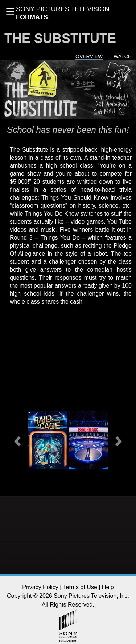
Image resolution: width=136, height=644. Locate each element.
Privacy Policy (40, 587)
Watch (123, 56)
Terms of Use (80, 587)
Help (108, 587)
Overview (89, 56)
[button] (18, 440)
